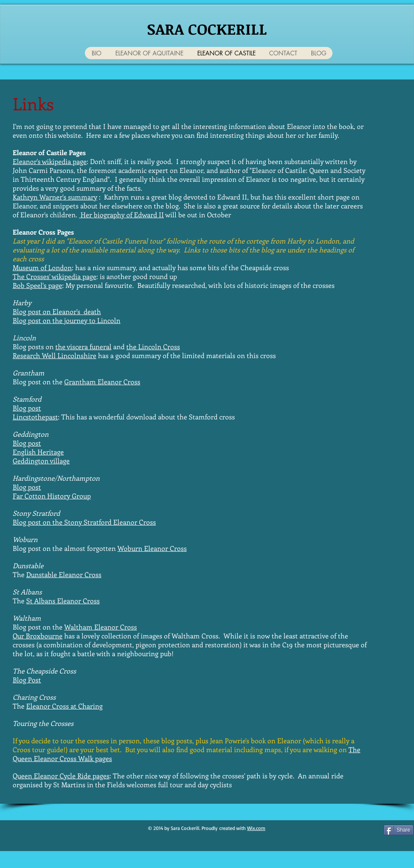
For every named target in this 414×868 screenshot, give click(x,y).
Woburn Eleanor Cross (152, 548)
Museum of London (42, 267)
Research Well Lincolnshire (54, 355)
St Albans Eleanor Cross (63, 601)
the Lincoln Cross (153, 346)
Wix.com (256, 828)
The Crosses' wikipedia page (54, 276)
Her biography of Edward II (121, 215)
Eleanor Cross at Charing (64, 706)
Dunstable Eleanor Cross (64, 574)
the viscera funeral (83, 346)
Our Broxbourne (38, 636)
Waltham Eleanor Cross (101, 627)
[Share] (399, 830)
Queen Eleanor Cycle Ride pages (61, 776)
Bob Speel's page (37, 285)
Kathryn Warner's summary (55, 197)
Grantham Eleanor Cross (102, 382)
